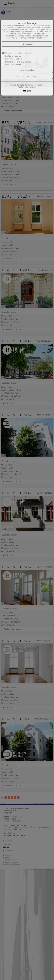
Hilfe (45, 38)
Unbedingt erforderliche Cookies (18, 53)
